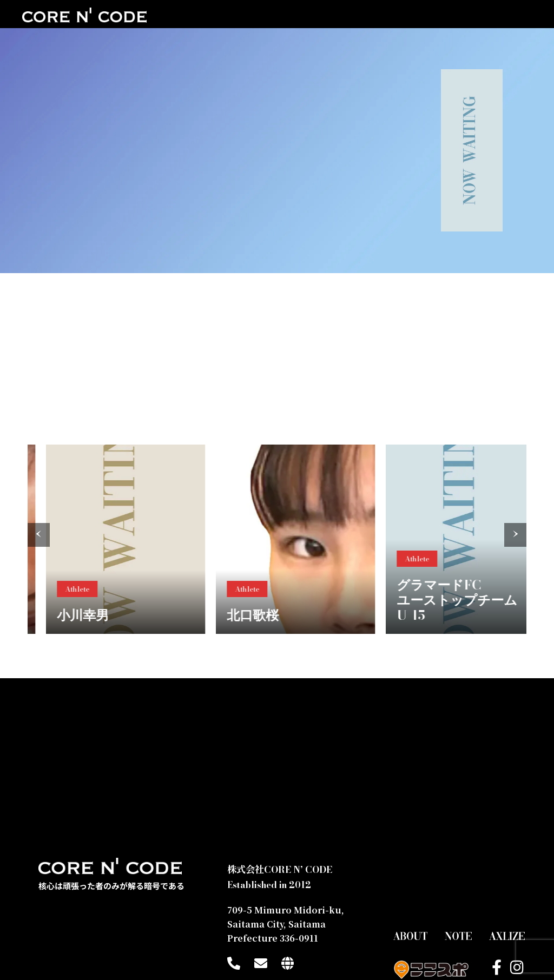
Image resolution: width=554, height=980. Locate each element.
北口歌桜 (297, 614)
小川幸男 (127, 614)
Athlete (121, 587)
